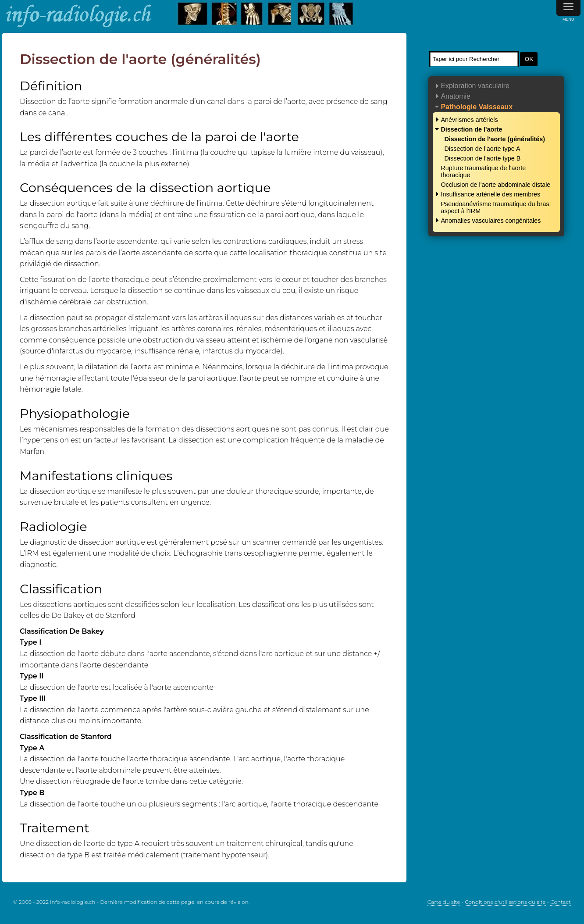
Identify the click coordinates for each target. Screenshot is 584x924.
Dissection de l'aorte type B (482, 158)
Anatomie (456, 96)
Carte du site (444, 902)
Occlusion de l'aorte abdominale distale (495, 185)
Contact (561, 902)
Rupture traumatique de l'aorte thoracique (483, 171)
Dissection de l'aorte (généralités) (495, 139)
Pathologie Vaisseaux (477, 107)
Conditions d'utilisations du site (505, 902)
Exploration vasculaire (475, 86)
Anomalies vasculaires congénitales (491, 221)
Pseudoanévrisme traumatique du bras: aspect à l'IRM (496, 207)
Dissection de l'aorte (471, 129)
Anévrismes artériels (469, 120)
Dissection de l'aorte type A (482, 149)
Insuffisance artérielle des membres (490, 194)
